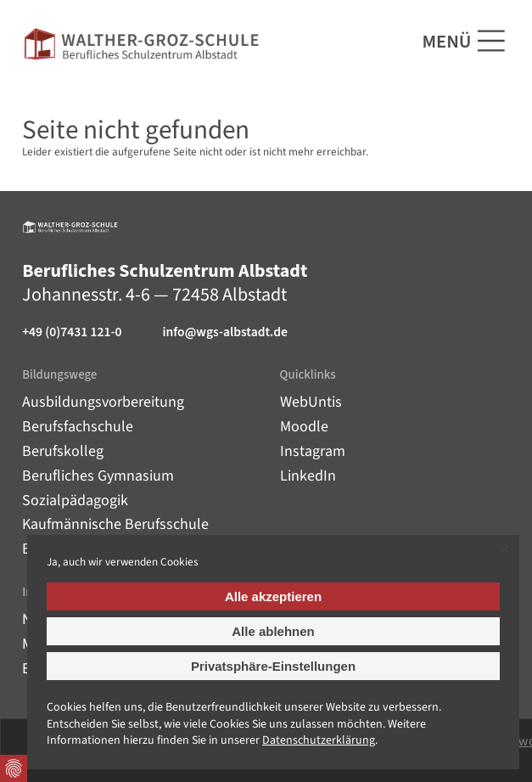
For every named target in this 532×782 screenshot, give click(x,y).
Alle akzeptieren (273, 596)
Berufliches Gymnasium (98, 476)
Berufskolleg (63, 451)
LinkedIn (308, 476)
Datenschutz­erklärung (319, 740)
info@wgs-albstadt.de (224, 332)
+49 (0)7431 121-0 (72, 332)
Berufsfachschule (78, 427)
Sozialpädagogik (75, 501)
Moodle (304, 427)
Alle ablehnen (273, 631)
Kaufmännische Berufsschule (115, 524)
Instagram (313, 451)
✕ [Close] (504, 550)
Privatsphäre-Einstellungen (273, 666)
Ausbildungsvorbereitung (103, 402)
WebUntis (311, 402)
